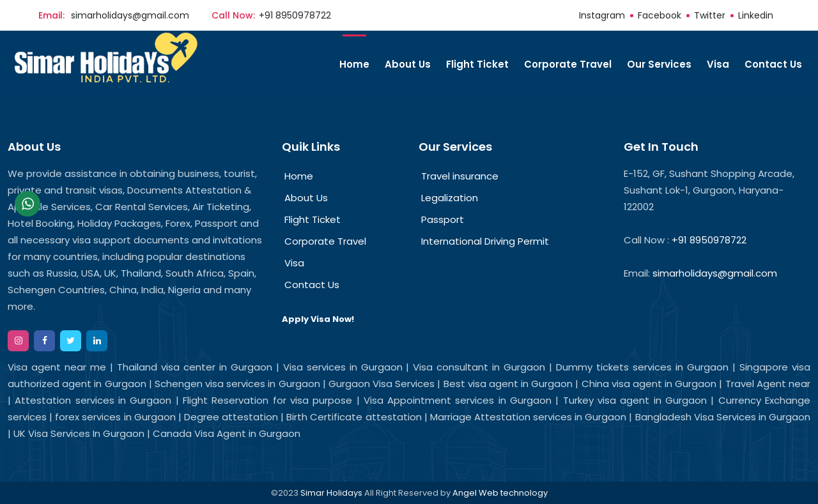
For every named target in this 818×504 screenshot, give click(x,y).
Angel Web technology (500, 493)
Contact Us (773, 64)
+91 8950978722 (295, 15)
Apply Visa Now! (318, 319)
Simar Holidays (331, 493)
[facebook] (44, 341)
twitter (710, 15)
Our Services (659, 64)
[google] (97, 341)
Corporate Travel (568, 64)
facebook (660, 15)
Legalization (450, 198)
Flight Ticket (477, 64)
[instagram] (18, 341)
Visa (718, 64)
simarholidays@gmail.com (130, 15)
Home (354, 64)
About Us (408, 64)
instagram (602, 15)
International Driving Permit (485, 241)
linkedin (756, 15)
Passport (443, 219)
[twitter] (71, 341)
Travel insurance (460, 176)
